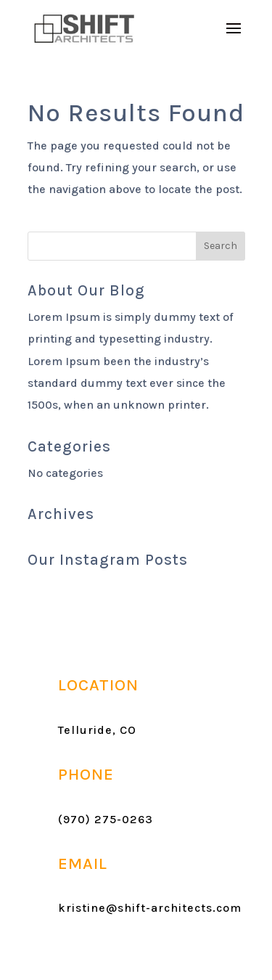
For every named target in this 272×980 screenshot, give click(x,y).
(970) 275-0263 (106, 819)
